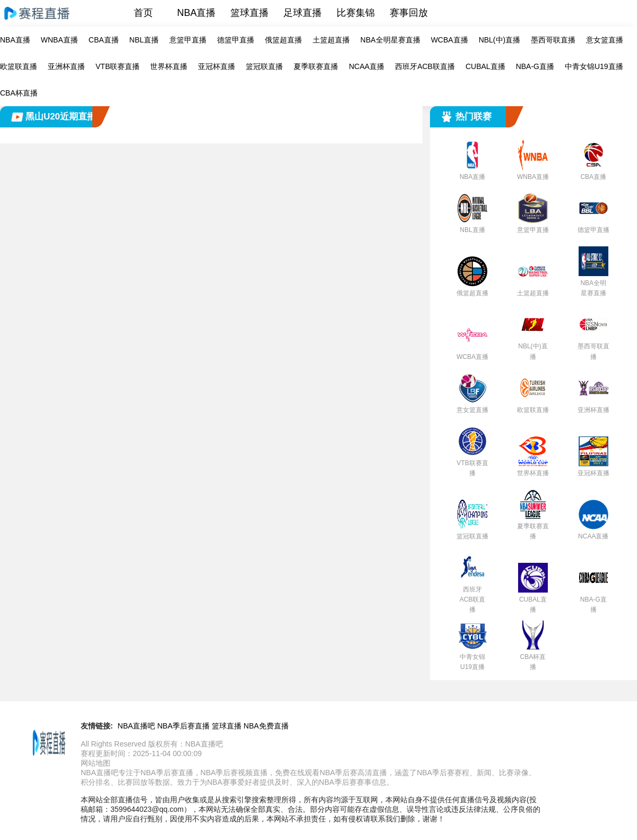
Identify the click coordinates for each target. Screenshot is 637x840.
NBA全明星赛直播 (390, 40)
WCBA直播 (450, 40)
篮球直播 (249, 13)
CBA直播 (104, 40)
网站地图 (96, 763)
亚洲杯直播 (66, 66)
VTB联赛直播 (118, 66)
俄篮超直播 (283, 40)
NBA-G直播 (535, 66)
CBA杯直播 (19, 93)
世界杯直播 (169, 66)
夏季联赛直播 (316, 66)
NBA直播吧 (137, 726)
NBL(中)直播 (500, 40)
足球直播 (303, 13)
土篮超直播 (331, 40)
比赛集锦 (356, 13)
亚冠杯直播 (217, 66)
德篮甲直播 (236, 40)
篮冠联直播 (264, 66)
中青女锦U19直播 (594, 66)
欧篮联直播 (19, 66)
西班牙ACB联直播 (425, 66)
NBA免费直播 (266, 726)
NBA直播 (196, 13)
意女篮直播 (605, 40)
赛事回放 (409, 13)
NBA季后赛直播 (183, 726)
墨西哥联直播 (553, 40)
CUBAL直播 (485, 66)
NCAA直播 (367, 66)
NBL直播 (144, 40)
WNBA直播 (59, 40)
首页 (143, 13)
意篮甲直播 (188, 40)
